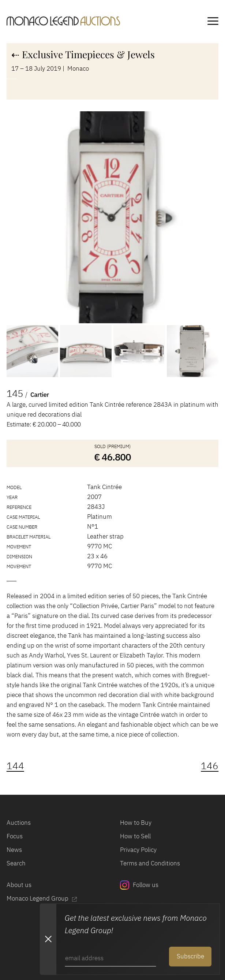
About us (19, 885)
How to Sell (135, 836)
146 (210, 765)
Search (16, 863)
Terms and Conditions (150, 863)
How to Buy (136, 823)
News (14, 850)
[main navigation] (213, 22)
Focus (15, 836)
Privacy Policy (138, 850)
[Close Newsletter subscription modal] (48, 939)
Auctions (19, 823)
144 (15, 765)
